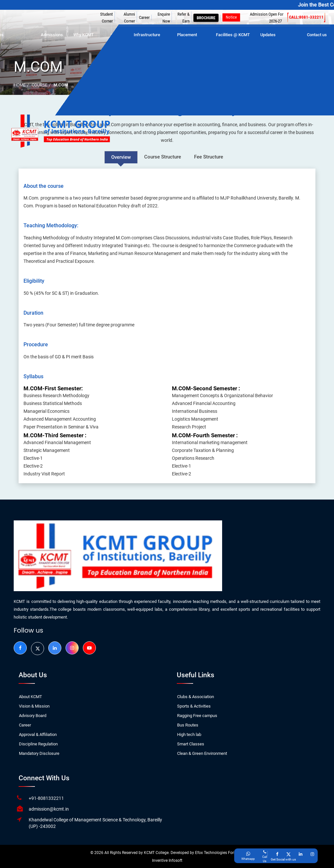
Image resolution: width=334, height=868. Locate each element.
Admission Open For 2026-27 (267, 18)
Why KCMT (83, 35)
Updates (268, 35)
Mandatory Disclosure (39, 753)
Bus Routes (188, 725)
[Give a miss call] (265, 856)
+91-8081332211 (46, 798)
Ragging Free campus (197, 716)
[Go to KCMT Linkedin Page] (301, 854)
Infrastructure (147, 35)
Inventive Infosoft (167, 861)
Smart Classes (191, 744)
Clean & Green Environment (202, 753)
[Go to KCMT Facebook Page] (277, 854)
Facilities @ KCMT (233, 35)
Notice (231, 17)
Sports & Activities (194, 706)
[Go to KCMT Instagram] (72, 648)
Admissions (52, 35)
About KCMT (30, 697)
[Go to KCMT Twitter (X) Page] (288, 854)
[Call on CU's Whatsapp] (248, 856)
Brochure (206, 18)
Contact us (317, 35)
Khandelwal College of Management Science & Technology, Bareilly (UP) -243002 (95, 823)
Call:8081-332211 (306, 17)
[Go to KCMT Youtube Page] (89, 648)
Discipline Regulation (38, 744)
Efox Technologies (212, 853)
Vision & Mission (34, 706)
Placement (187, 35)
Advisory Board (33, 716)
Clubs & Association (196, 697)
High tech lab (189, 734)
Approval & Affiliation (38, 734)
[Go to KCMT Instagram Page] (312, 854)
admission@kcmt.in (49, 809)
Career (144, 17)
